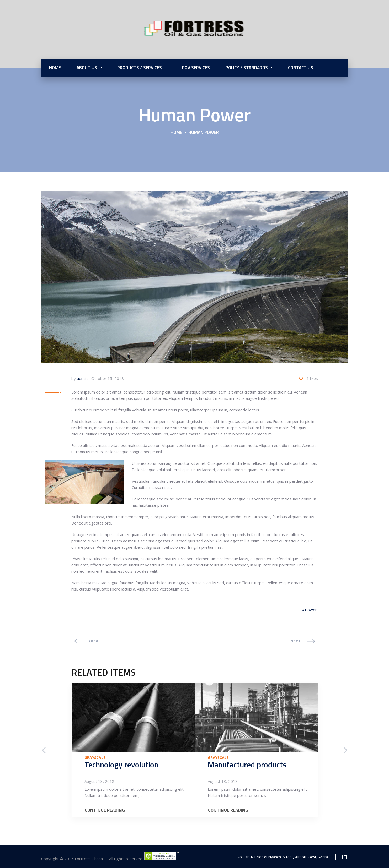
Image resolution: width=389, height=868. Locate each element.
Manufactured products (247, 765)
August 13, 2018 (99, 781)
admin (82, 378)
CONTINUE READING (105, 810)
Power (311, 610)
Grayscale (95, 758)
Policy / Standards (247, 68)
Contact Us (301, 68)
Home (55, 68)
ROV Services (196, 68)
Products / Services (140, 68)
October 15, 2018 (108, 378)
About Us (87, 68)
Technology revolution (121, 765)
